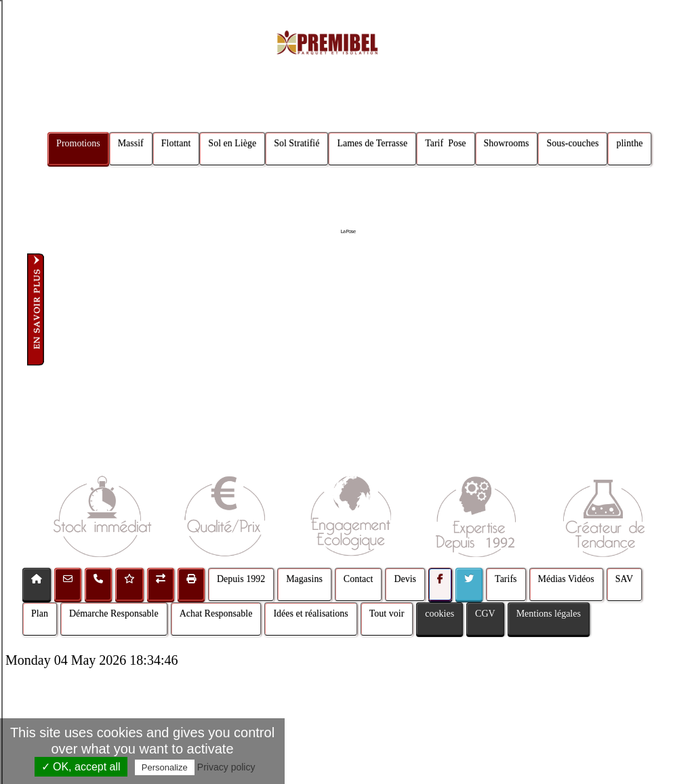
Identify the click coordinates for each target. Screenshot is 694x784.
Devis (405, 579)
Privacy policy (226, 767)
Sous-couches (573, 143)
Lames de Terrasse (373, 143)
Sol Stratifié (297, 143)
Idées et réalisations (310, 614)
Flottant (176, 143)
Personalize (165, 767)
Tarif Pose (445, 143)
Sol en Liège (233, 143)
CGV (485, 614)
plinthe (630, 143)
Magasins (304, 579)
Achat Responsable (216, 614)
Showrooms (507, 143)
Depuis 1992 (241, 579)
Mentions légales (549, 614)
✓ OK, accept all (81, 767)
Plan (40, 614)
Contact (359, 579)
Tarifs (506, 579)
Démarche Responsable (114, 614)
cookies (440, 614)
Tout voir (387, 614)
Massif (131, 143)
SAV (624, 579)
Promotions (78, 143)
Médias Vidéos (566, 579)
